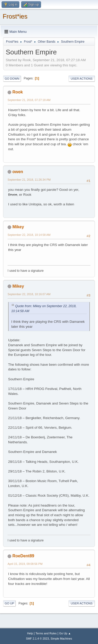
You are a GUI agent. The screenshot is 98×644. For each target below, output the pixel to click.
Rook (18, 92)
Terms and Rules (46, 633)
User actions (82, 79)
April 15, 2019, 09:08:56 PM (25, 564)
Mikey (18, 227)
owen (18, 172)
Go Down (12, 79)
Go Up (9, 603)
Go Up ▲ (65, 633)
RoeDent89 (23, 556)
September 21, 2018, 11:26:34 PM (29, 180)
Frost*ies (15, 16)
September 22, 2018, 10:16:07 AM (29, 294)
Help (30, 633)
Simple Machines (61, 639)
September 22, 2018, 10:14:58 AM (29, 235)
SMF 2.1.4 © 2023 (37, 639)
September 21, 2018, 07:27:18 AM (29, 100)
